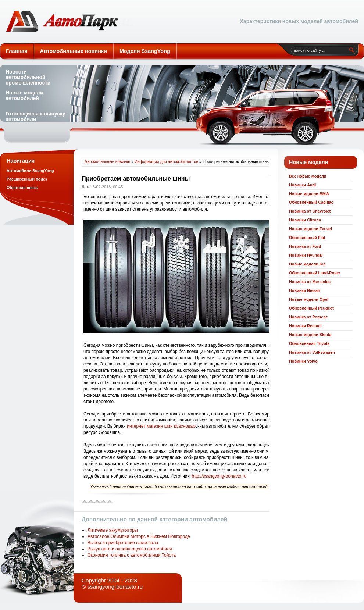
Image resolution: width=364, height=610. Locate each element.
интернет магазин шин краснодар (161, 426)
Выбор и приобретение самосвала (123, 543)
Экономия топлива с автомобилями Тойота (132, 555)
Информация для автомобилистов (166, 161)
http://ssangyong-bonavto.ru (219, 476)
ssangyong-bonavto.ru (115, 587)
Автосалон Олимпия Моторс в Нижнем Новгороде (139, 536)
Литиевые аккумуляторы (113, 530)
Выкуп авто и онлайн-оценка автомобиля (130, 549)
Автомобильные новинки (69, 22)
